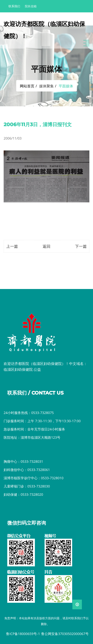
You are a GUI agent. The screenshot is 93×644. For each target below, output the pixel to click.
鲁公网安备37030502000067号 (65, 634)
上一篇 (12, 246)
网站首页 (27, 86)
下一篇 (81, 246)
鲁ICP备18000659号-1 (23, 634)
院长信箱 (31, 6)
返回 (46, 246)
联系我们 (14, 6)
